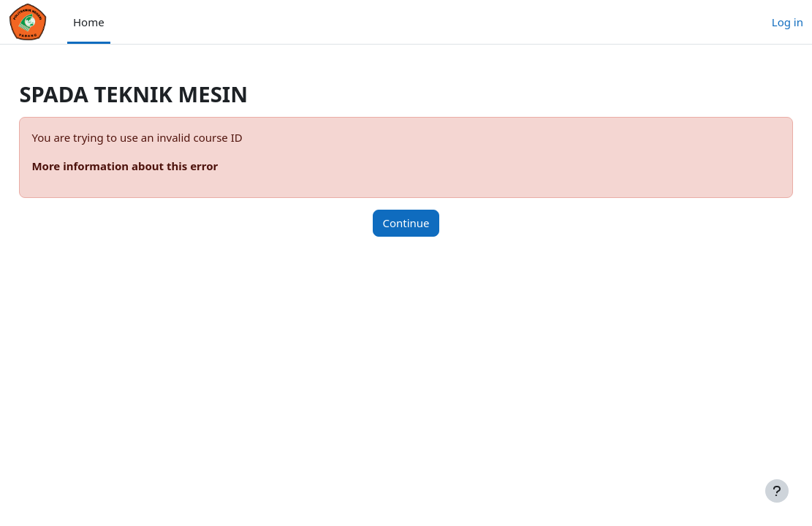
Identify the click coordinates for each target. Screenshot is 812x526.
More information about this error (158, 166)
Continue (406, 223)
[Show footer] (777, 491)
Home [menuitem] (89, 22)
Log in (788, 22)
